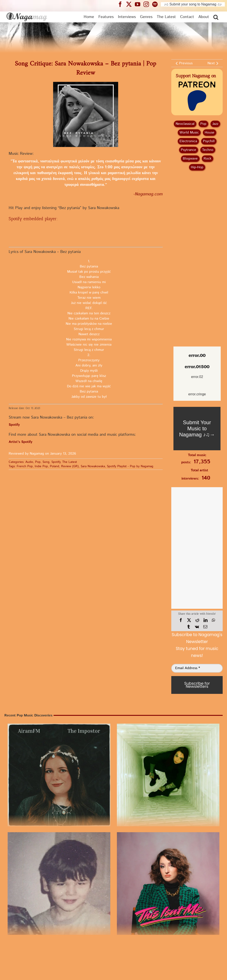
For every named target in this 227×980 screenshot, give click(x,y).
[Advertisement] (197, 197)
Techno (208, 150)
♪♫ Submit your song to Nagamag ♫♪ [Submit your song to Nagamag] (193, 4)
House (210, 133)
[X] (189, 620)
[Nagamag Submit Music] (197, 429)
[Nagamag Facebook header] (122, 4)
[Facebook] (181, 620)
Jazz (215, 124)
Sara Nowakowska (93, 466)
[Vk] (197, 627)
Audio (29, 462)
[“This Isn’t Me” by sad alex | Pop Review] (168, 884)
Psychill (209, 141)
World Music (189, 133)
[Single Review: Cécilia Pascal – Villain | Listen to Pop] (168, 775)
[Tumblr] (189, 627)
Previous (186, 63)
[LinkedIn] (206, 620)
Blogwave (190, 159)
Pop (38, 462)
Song (46, 462)
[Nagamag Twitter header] (131, 4)
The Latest (70, 462)
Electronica (188, 141)
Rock (207, 159)
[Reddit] (197, 620)
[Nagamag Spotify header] (157, 4)
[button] (216, 17)
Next (211, 63)
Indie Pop (41, 466)
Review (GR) (70, 466)
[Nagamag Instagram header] (148, 4)
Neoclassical (185, 124)
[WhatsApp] (213, 620)
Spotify (56, 462)
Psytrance (189, 150)
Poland (55, 466)
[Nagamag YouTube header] (139, 4)
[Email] (205, 627)
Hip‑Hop (197, 167)
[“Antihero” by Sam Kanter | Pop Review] (59, 884)
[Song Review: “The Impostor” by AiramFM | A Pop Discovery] (59, 775)
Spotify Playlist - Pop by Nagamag (130, 466)
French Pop (25, 466)
